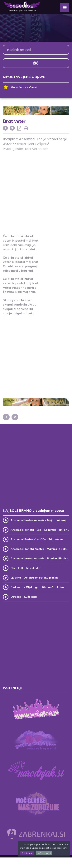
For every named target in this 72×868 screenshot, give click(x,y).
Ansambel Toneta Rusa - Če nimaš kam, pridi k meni (40, 530)
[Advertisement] (36, 192)
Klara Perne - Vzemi (20, 87)
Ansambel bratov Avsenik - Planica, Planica (39, 558)
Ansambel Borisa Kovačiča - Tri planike (37, 539)
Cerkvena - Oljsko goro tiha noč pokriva (37, 587)
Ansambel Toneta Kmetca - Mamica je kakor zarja (40, 549)
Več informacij (44, 853)
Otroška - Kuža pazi (24, 597)
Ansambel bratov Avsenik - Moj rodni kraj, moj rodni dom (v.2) (40, 520)
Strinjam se (27, 853)
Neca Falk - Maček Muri (26, 568)
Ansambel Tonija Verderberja (43, 139)
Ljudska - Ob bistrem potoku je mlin (34, 578)
